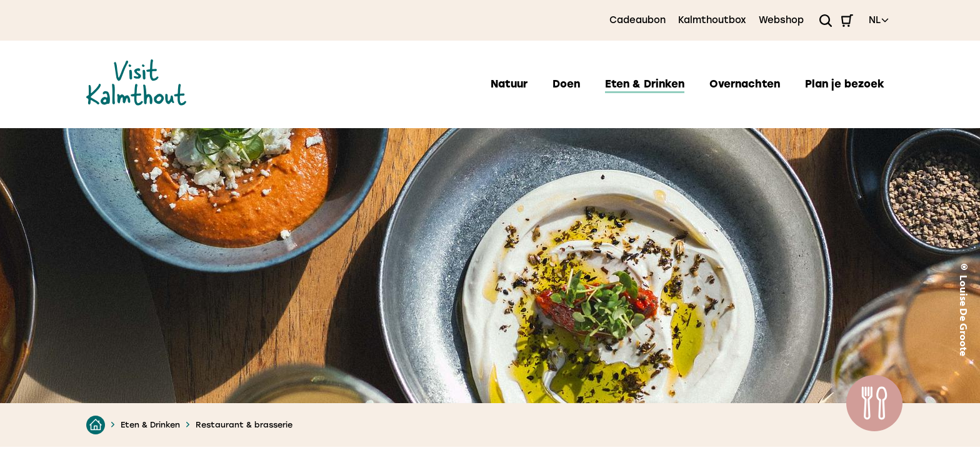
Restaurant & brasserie (244, 425)
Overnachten (745, 84)
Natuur (509, 84)
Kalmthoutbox (712, 20)
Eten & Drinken (645, 84)
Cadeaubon (637, 20)
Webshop (781, 20)
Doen (566, 84)
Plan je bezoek (845, 84)
